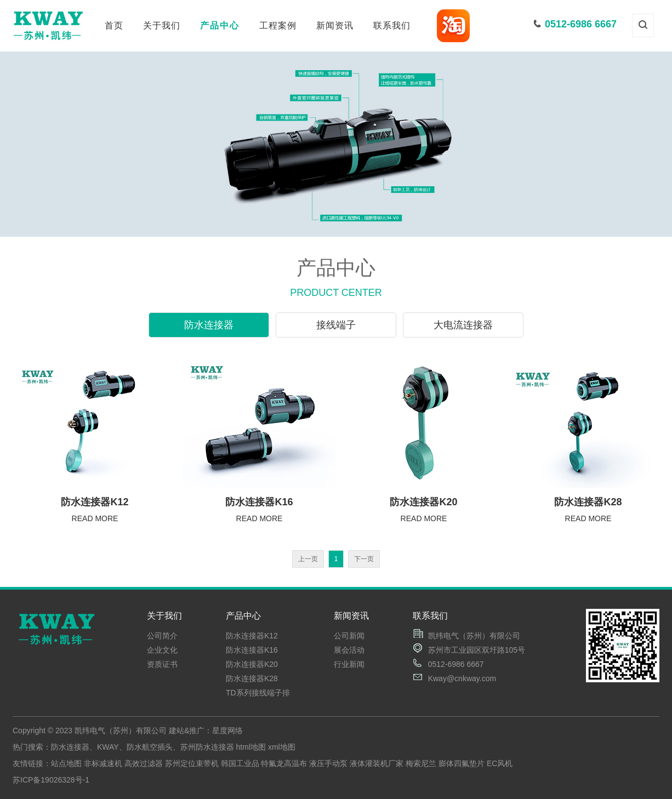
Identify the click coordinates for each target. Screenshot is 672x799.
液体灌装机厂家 (377, 763)
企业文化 (162, 650)
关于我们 (162, 25)
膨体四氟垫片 (462, 763)
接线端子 (336, 325)
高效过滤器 (144, 763)
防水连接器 (209, 325)
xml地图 (282, 747)
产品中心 (220, 25)
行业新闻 (349, 664)
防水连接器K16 (252, 650)
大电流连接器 (463, 325)
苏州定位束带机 (192, 763)
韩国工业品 (240, 763)
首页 (114, 25)
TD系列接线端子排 (258, 693)
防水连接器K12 (252, 636)
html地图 (251, 747)
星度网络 (227, 730)
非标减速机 (103, 763)
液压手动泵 (328, 763)
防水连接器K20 (252, 664)
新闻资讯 (335, 25)
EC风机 (500, 763)
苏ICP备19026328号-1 (51, 780)
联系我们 (392, 25)
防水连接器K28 (252, 678)
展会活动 (349, 650)
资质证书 (162, 664)
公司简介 (162, 636)
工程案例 (278, 25)
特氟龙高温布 (284, 763)
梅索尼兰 (421, 763)
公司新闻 (349, 636)
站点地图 (66, 763)
